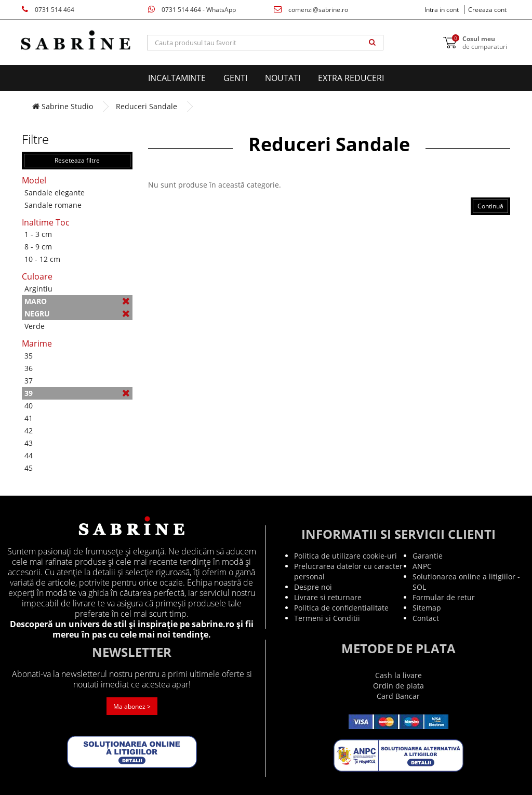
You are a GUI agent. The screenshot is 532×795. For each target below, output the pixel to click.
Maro (77, 301)
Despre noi (313, 587)
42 (29, 430)
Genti (235, 78)
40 (29, 406)
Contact (426, 618)
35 (29, 356)
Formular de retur (444, 597)
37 (29, 381)
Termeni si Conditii (327, 618)
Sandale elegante (55, 193)
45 (29, 468)
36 (29, 368)
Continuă (490, 206)
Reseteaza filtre (77, 160)
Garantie (428, 556)
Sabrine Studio (63, 106)
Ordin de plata (398, 686)
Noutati (283, 78)
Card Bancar (398, 696)
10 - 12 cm (42, 259)
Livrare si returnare (328, 597)
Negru (77, 314)
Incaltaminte (177, 78)
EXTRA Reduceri (351, 78)
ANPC (422, 566)
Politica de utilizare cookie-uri (345, 556)
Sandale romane (53, 205)
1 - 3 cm (38, 234)
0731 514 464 (48, 10)
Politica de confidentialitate (341, 608)
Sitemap (427, 608)
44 (29, 455)
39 (77, 393)
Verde (35, 326)
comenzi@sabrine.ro (311, 10)
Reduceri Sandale (147, 106)
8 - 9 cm (38, 247)
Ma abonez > (132, 706)
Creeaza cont (487, 10)
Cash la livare (398, 675)
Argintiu (38, 289)
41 (29, 418)
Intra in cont (442, 10)
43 (29, 443)
